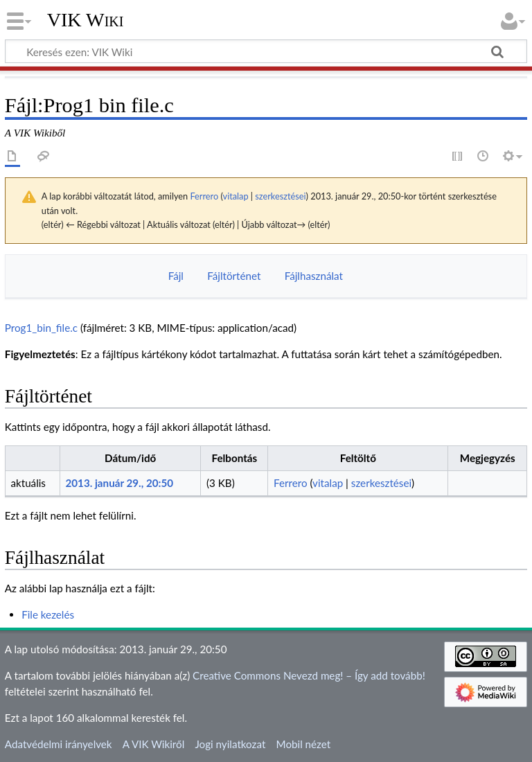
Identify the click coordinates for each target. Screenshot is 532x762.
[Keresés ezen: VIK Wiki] (266, 51)
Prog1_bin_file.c (41, 328)
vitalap (236, 196)
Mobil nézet (304, 744)
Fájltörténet (234, 276)
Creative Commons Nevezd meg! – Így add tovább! (309, 675)
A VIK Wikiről (153, 744)
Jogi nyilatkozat (230, 744)
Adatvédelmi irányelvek (59, 744)
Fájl (176, 276)
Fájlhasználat (314, 276)
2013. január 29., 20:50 (119, 483)
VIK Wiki (86, 20)
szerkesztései (280, 196)
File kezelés (48, 614)
